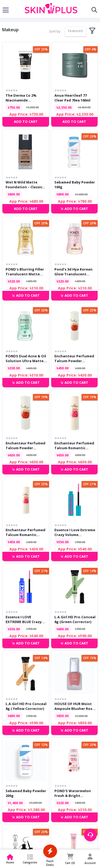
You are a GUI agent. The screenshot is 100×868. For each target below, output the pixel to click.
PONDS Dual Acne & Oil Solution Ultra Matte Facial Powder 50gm (26, 358)
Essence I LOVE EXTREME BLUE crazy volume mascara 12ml (25, 619)
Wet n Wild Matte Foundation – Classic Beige (24, 185)
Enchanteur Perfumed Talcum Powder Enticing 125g (74, 358)
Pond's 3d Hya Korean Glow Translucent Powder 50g (73, 272)
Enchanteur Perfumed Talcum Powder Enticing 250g (25, 445)
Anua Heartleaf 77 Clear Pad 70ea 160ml (72, 98)
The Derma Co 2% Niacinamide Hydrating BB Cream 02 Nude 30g (26, 98)
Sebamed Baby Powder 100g (75, 185)
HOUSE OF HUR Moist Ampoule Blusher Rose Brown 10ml (74, 706)
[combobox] (76, 32)
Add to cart (74, 209)
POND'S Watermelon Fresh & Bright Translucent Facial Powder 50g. (73, 793)
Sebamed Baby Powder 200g (26, 793)
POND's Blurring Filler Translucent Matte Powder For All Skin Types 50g (25, 272)
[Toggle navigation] (6, 10)
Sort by (55, 31)
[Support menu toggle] (90, 835)
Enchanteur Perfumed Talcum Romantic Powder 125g (25, 532)
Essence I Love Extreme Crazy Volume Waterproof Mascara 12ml (75, 532)
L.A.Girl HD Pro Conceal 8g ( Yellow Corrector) (26, 706)
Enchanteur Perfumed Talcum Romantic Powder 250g (74, 445)
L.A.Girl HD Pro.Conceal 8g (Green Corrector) (75, 619)
